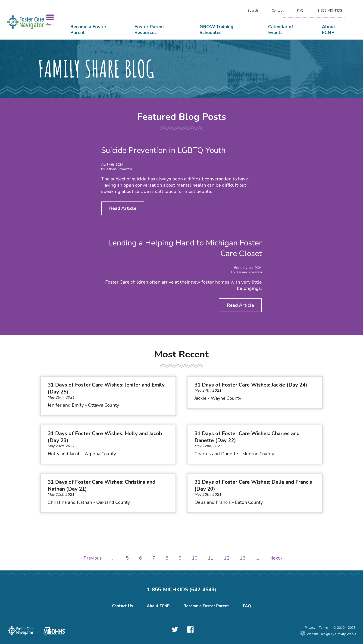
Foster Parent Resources (149, 30)
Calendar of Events (281, 30)
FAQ (300, 11)
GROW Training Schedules (216, 30)
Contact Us (122, 606)
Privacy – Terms (316, 628)
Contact (278, 11)
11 (211, 558)
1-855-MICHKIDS (330, 11)
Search (253, 11)
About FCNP (329, 30)
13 (243, 558)
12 (227, 558)
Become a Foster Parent (88, 30)
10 (195, 558)
